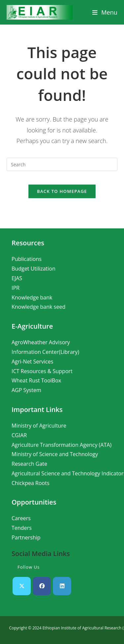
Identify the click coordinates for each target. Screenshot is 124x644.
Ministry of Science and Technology (55, 454)
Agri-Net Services (32, 362)
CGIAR (19, 435)
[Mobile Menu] (105, 12)
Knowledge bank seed (39, 307)
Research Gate (29, 464)
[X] (22, 586)
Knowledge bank (32, 297)
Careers (21, 518)
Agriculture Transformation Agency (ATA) (62, 445)
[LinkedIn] (62, 586)
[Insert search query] (62, 164)
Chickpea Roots (30, 483)
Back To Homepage (62, 191)
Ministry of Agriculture (39, 426)
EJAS (17, 278)
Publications (27, 259)
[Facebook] (42, 586)
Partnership (26, 537)
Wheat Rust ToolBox (36, 380)
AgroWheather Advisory (41, 342)
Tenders (22, 528)
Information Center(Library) (45, 352)
